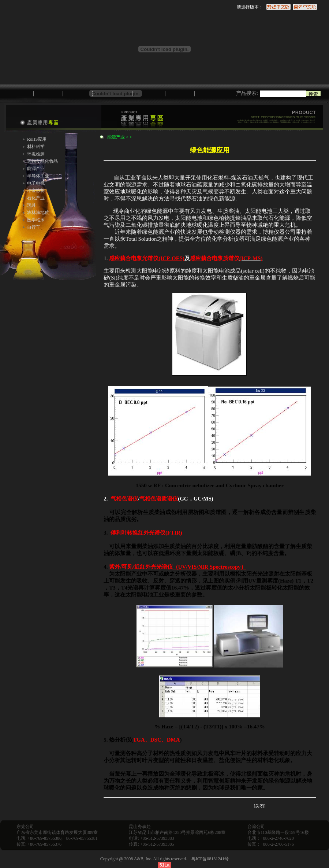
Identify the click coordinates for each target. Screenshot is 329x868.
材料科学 (36, 147)
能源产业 (36, 169)
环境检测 (36, 154)
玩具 (31, 205)
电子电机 (36, 183)
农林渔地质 (38, 213)
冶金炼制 (36, 191)
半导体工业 (38, 176)
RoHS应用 (37, 139)
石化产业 (36, 198)
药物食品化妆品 (42, 161)
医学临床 (36, 220)
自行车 (34, 227)
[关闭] (259, 806)
